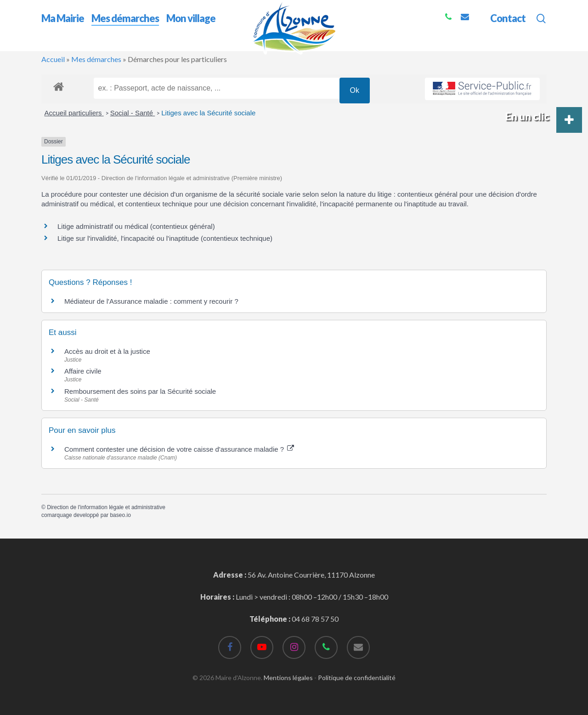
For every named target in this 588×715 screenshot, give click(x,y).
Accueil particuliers (74, 113)
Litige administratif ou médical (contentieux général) (136, 226)
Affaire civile (83, 371)
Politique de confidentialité (357, 678)
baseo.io (120, 515)
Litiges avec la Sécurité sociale (208, 113)
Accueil (53, 59)
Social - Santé (133, 113)
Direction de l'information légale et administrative (106, 507)
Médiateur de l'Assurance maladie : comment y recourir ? (151, 301)
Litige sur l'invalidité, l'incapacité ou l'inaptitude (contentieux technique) (165, 238)
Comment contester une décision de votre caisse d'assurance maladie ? (179, 449)
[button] (569, 120)
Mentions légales (288, 678)
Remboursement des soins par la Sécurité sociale (140, 391)
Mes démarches (96, 59)
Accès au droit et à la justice (107, 351)
